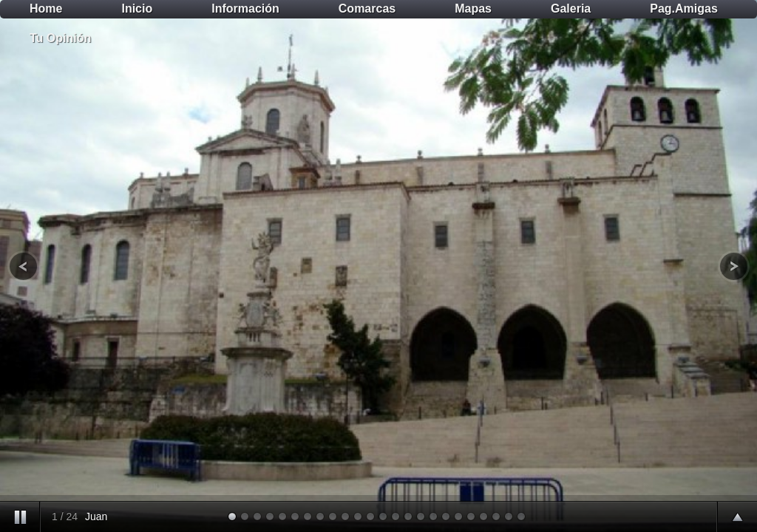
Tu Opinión (60, 38)
